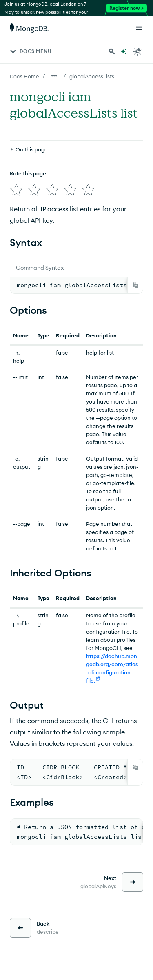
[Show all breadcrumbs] (54, 76)
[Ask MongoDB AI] (124, 51)
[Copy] (135, 285)
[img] (16, 190)
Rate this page (28, 173)
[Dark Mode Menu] (137, 51)
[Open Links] (139, 28)
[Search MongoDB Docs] (112, 51)
